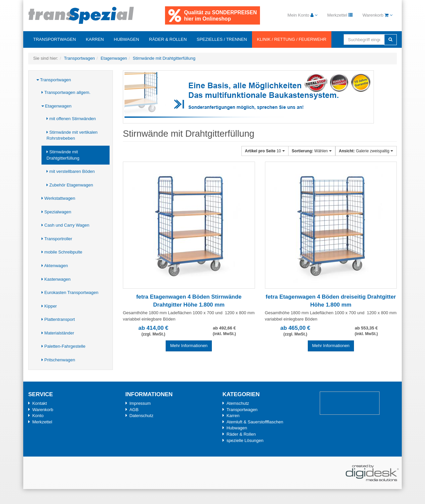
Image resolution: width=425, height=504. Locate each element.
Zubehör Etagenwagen (70, 185)
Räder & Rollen (168, 39)
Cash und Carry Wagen (65, 225)
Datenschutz (141, 416)
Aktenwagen (55, 266)
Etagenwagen (56, 106)
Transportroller (57, 239)
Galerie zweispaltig (366, 151)
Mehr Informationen (189, 346)
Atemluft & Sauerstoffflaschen (255, 422)
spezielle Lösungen (245, 440)
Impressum (140, 403)
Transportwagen (55, 39)
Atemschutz (238, 403)
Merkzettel (42, 422)
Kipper (49, 306)
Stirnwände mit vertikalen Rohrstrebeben (72, 135)
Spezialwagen (56, 212)
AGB (134, 410)
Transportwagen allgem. (66, 92)
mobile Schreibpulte (62, 252)
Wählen (312, 151)
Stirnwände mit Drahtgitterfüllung (63, 155)
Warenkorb (43, 410)
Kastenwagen (56, 279)
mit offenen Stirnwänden (71, 119)
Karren (95, 39)
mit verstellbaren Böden (71, 171)
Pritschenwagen (58, 360)
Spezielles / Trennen (222, 39)
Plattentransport (58, 319)
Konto (38, 416)
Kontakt (40, 403)
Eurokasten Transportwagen (70, 292)
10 (265, 151)
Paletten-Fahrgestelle (63, 346)
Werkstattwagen (58, 198)
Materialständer (58, 333)
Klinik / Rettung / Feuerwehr (292, 39)
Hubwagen (127, 39)
